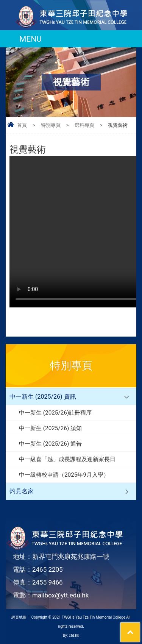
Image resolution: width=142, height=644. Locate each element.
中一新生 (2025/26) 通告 (50, 444)
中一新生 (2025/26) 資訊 (43, 397)
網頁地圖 (19, 617)
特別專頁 (51, 125)
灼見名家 (22, 491)
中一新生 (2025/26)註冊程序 (55, 413)
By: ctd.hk (71, 635)
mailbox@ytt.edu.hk (60, 595)
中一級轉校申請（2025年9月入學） (64, 475)
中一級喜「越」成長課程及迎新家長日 (67, 459)
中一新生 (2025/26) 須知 (50, 428)
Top (140, 627)
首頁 (22, 125)
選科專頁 (84, 125)
